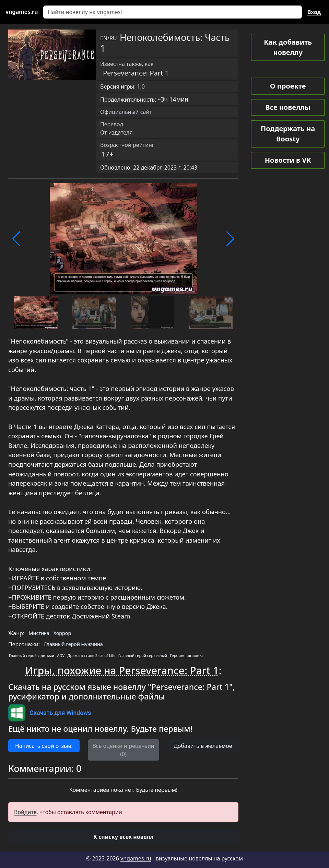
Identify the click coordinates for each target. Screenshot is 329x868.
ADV (61, 655)
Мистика (39, 633)
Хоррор (62, 633)
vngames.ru (136, 858)
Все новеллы (288, 107)
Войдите (25, 812)
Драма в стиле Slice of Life (91, 655)
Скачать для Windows (60, 713)
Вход (314, 12)
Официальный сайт (126, 112)
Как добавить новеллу (288, 47)
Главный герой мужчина (74, 644)
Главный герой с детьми (32, 655)
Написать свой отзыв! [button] (44, 746)
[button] (16, 239)
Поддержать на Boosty (288, 134)
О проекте (288, 86)
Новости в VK (288, 160)
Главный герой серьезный (143, 655)
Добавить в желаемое (203, 746)
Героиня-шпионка (187, 655)
